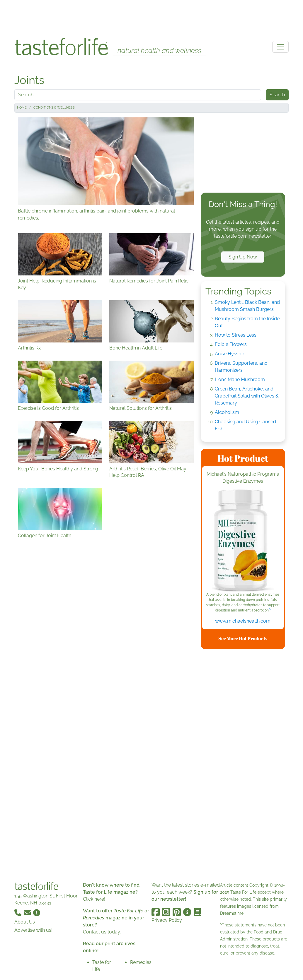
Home (22, 108)
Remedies (141, 962)
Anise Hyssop (230, 354)
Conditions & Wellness (54, 108)
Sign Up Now (243, 257)
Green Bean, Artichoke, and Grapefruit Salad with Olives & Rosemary (247, 396)
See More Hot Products (243, 638)
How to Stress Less (236, 335)
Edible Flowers (231, 344)
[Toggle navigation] (280, 47)
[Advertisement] (151, 17)
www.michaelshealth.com (243, 621)
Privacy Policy (167, 920)
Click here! (94, 899)
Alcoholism (227, 412)
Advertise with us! (33, 930)
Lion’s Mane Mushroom (240, 380)
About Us (25, 922)
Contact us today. (102, 932)
